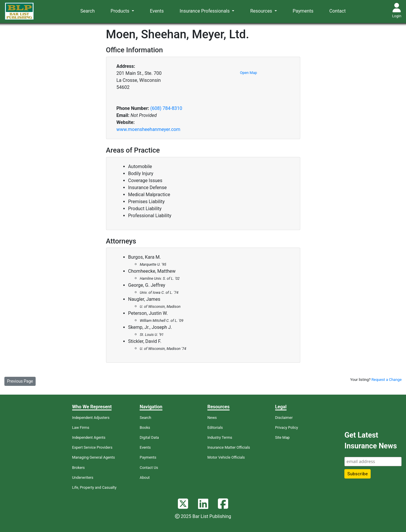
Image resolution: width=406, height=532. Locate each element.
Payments (303, 11)
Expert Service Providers (92, 447)
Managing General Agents (94, 457)
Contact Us (149, 468)
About (145, 477)
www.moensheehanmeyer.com (149, 129)
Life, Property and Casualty (94, 487)
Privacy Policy (287, 427)
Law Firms (81, 427)
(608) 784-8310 (166, 108)
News (212, 418)
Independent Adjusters (91, 418)
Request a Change (387, 380)
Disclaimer (284, 418)
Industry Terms (220, 437)
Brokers (79, 468)
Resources (262, 11)
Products (121, 11)
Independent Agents (89, 437)
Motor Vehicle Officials (226, 457)
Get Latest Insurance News (371, 441)
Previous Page (20, 381)
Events (157, 11)
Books (145, 427)
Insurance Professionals (205, 11)
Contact (337, 11)
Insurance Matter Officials (229, 447)
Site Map (282, 437)
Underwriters (83, 477)
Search (87, 11)
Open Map (249, 73)
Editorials (215, 427)
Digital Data (149, 437)
